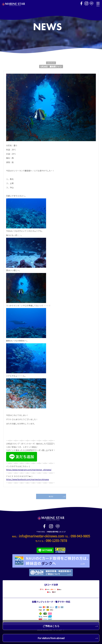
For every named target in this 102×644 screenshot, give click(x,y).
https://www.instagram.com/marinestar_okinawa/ (29, 470)
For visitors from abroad (68, 638)
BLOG (57, 496)
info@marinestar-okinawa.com (41, 536)
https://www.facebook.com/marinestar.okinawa (27, 479)
